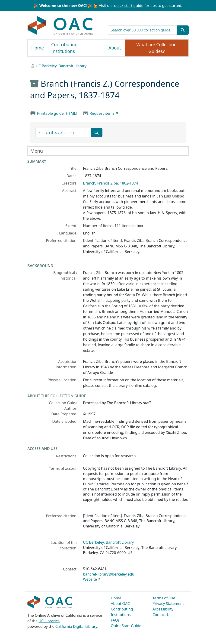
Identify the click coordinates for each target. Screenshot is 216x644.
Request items (102, 113)
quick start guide (129, 6)
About (115, 48)
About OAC (120, 604)
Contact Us (162, 615)
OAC (60, 26)
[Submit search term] (183, 30)
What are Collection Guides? (157, 48)
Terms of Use (164, 598)
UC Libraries (49, 621)
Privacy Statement (168, 604)
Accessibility (163, 609)
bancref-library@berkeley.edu (109, 574)
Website (90, 579)
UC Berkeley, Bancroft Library (61, 66)
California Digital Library (76, 626)
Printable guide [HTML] (57, 113)
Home (38, 48)
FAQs (115, 620)
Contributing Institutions (64, 48)
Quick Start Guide (126, 626)
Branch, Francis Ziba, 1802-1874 (111, 183)
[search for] (143, 30)
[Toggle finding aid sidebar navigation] (108, 151)
